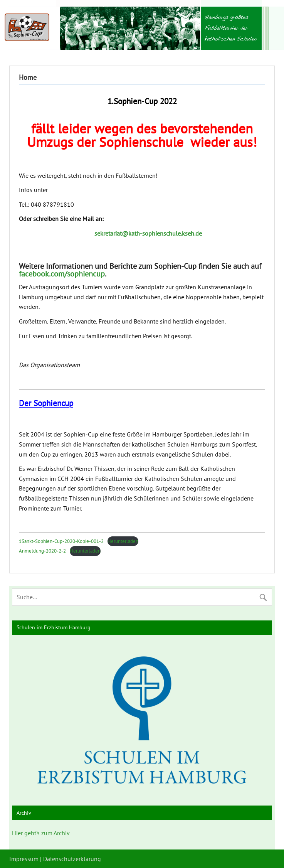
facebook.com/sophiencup (62, 274)
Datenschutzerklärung (72, 859)
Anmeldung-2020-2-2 (42, 551)
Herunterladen (123, 541)
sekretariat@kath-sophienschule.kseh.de (148, 233)
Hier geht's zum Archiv (41, 833)
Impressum (24, 859)
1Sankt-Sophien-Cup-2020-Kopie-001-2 (61, 541)
